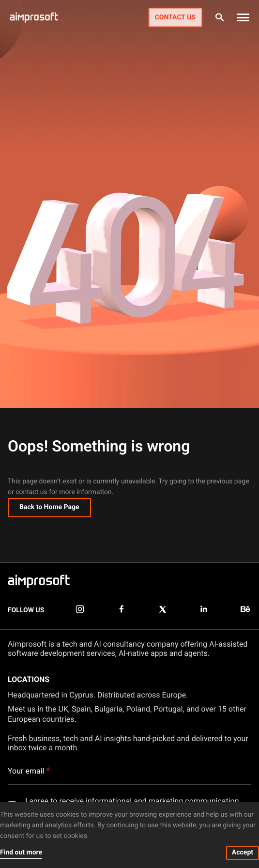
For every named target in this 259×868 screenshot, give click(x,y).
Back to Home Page (49, 507)
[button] (243, 17)
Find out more (21, 852)
